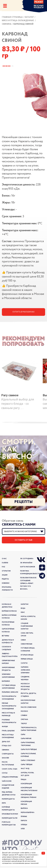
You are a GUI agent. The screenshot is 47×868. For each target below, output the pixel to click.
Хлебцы (24, 825)
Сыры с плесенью (28, 760)
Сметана (24, 719)
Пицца (24, 780)
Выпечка (24, 808)
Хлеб (23, 829)
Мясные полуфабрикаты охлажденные (9, 706)
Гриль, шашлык (8, 731)
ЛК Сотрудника (27, 559)
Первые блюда (27, 659)
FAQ (3, 567)
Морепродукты (8, 799)
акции (5, 575)
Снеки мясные (27, 644)
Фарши (5, 727)
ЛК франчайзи (26, 563)
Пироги (24, 821)
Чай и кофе (7, 781)
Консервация (26, 784)
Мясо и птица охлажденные (18, 20)
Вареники (6, 681)
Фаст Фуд (25, 769)
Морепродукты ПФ (10, 818)
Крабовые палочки (10, 814)
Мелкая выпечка (28, 812)
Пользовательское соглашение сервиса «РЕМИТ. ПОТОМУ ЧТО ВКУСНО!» (28, 583)
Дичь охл (6, 742)
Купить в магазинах (23, 312)
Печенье (24, 817)
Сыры (23, 735)
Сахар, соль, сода (10, 769)
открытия (6, 571)
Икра (4, 803)
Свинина (7, 24)
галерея (5, 563)
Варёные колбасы (9, 611)
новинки (6, 583)
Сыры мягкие (26, 739)
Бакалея (5, 758)
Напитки (25, 604)
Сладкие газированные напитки (27, 626)
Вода (23, 608)
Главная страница (12, 17)
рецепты (5, 579)
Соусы (5, 773)
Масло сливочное (29, 707)
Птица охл (7, 746)
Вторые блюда (27, 655)
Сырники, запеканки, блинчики (26, 670)
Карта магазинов (28, 567)
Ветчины (5, 636)
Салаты (24, 663)
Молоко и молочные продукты (25, 687)
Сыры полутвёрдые (29, 750)
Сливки (24, 715)
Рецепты (23, 502)
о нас (4, 559)
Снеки (23, 640)
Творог (24, 724)
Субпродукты (8, 754)
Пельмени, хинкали (10, 692)
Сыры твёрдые (27, 765)
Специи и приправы (10, 777)
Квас (23, 612)
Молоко (24, 711)
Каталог (29, 17)
